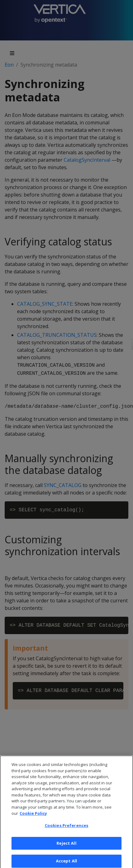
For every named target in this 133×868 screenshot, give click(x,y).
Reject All (66, 846)
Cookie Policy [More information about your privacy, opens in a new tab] (33, 815)
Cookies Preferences (66, 828)
